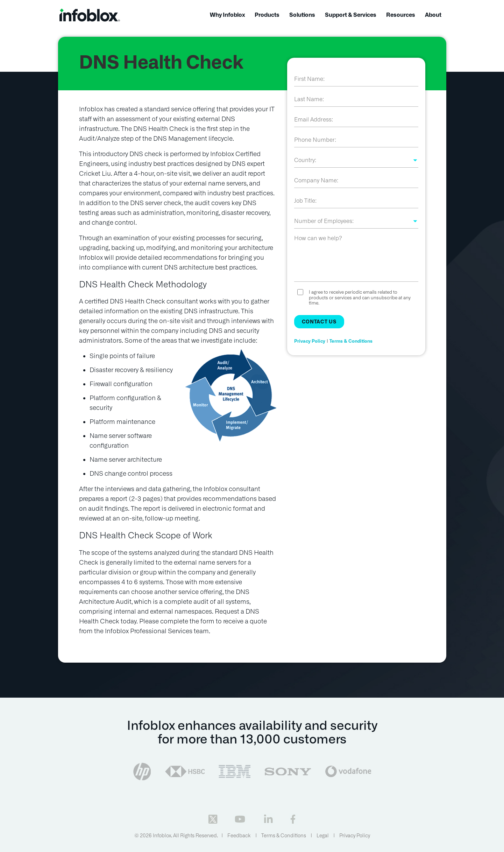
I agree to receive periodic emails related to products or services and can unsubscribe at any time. (360, 298)
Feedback (239, 836)
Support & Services (351, 15)
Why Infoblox (227, 15)
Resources (401, 15)
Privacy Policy (310, 341)
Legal (323, 836)
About (433, 15)
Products (267, 15)
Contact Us (319, 322)
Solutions (302, 15)
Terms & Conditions (351, 341)
